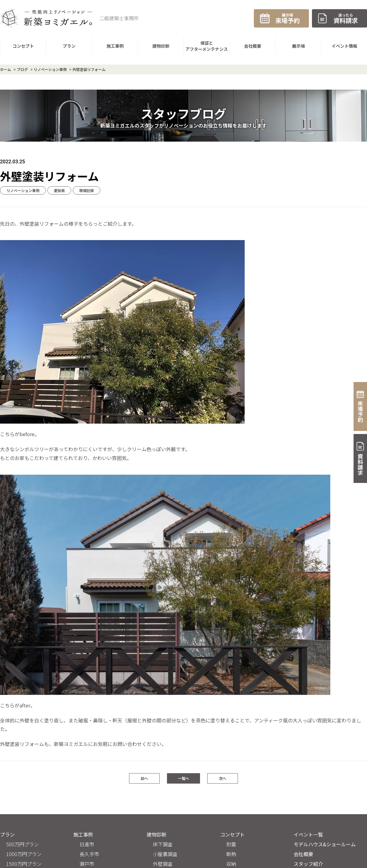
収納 (231, 864)
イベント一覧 (308, 834)
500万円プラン (22, 844)
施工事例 (83, 834)
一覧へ (183, 778)
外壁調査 (163, 864)
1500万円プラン (24, 864)
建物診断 (157, 834)
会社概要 (303, 854)
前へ (144, 778)
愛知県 (59, 190)
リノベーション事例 (23, 190)
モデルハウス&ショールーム (325, 844)
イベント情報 (344, 46)
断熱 (231, 854)
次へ (223, 778)
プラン (7, 834)
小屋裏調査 (165, 854)
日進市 (87, 844)
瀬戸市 (87, 864)
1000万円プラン (24, 854)
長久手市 (89, 854)
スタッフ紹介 (308, 864)
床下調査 (163, 844)
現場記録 (87, 190)
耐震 (231, 844)
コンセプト (232, 834)
